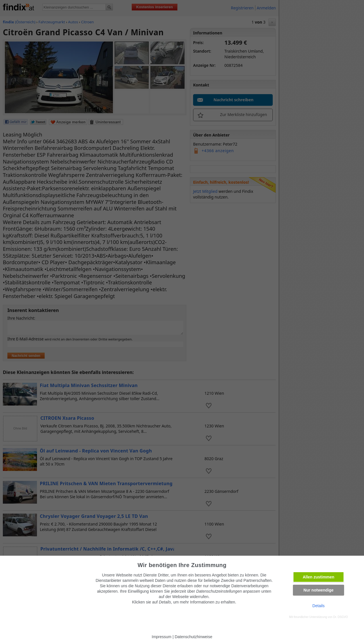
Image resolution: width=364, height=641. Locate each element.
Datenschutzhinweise (193, 637)
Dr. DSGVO (341, 617)
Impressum (162, 637)
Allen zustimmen (318, 577)
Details (319, 606)
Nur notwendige (318, 590)
